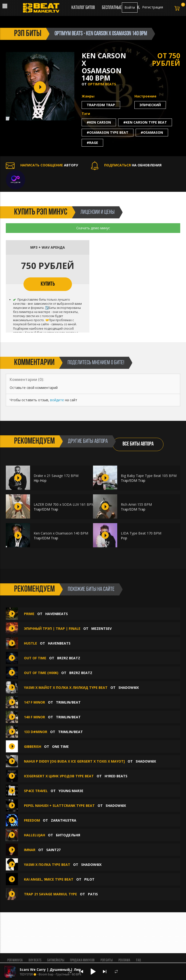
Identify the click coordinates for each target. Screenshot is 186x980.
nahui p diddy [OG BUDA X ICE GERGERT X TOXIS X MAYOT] (74, 761)
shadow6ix (129, 687)
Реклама (124, 960)
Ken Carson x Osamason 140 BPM (61, 533)
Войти (130, 7)
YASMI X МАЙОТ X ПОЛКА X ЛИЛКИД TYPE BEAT (66, 687)
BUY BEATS (35, 960)
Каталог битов (83, 8)
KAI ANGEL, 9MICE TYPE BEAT (49, 879)
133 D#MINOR (36, 732)
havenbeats (57, 614)
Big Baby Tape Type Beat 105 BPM (149, 476)
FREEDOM (32, 820)
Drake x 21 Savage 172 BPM (56, 476)
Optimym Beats (102, 84)
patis (93, 894)
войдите (57, 400)
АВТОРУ (42, 165)
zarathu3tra (64, 820)
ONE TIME (60, 746)
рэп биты (28, 34)
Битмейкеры (56, 960)
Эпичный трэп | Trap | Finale (52, 628)
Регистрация (153, 7)
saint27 (53, 850)
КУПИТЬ (48, 284)
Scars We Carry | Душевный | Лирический (58, 969)
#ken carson (99, 122)
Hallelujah (35, 835)
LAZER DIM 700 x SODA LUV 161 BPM (64, 504)
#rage (92, 143)
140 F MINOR (35, 717)
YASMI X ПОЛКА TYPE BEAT (47, 865)
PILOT (89, 879)
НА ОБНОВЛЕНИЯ (126, 165)
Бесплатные (112, 8)
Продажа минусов (82, 960)
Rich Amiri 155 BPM (136, 504)
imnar (30, 850)
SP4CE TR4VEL (36, 791)
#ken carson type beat (145, 122)
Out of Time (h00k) (41, 673)
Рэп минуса (15, 960)
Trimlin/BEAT (68, 702)
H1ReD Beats (116, 776)
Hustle (31, 643)
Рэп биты (107, 960)
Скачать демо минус (93, 228)
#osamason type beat (108, 132)
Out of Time (35, 658)
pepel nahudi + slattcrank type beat (59, 806)
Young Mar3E (71, 791)
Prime (29, 614)
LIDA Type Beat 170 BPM (141, 533)
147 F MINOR (35, 702)
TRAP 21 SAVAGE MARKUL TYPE (51, 894)
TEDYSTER (26, 974)
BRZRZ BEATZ (69, 658)
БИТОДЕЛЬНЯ (68, 835)
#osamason (152, 132)
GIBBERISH (33, 746)
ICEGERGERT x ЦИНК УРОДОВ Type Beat (59, 776)
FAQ (138, 960)
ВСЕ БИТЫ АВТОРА (138, 444)
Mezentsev (101, 628)
